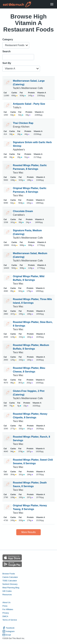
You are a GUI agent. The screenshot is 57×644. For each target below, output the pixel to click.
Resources (7, 595)
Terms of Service (10, 620)
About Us (6, 602)
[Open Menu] (52, 4)
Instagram (9, 631)
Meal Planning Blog (11, 588)
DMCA (5, 616)
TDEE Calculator (10, 581)
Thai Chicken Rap (23, 123)
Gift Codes (7, 591)
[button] (16, 45)
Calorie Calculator (10, 577)
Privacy (6, 613)
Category (8, 39)
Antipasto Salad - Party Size (29, 104)
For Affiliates (8, 609)
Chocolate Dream (23, 211)
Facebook (8, 628)
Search (6, 51)
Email (7, 635)
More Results (28, 532)
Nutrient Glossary (10, 584)
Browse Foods (9, 574)
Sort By (7, 63)
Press (5, 606)
